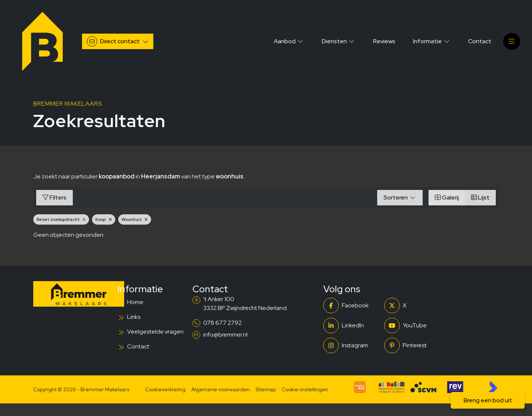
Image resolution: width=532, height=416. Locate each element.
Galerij (447, 197)
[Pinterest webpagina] (412, 345)
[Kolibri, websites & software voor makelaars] (493, 387)
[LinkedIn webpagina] (352, 325)
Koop (104, 219)
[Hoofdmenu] (512, 41)
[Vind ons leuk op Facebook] (352, 306)
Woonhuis (135, 219)
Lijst (480, 197)
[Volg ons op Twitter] (412, 306)
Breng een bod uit (488, 400)
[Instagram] (352, 345)
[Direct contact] (118, 41)
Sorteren (400, 197)
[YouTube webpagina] (412, 325)
